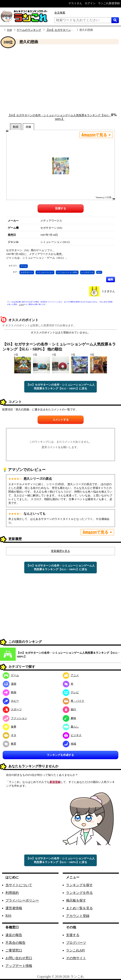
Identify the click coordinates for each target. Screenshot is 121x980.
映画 (10, 692)
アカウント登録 (78, 916)
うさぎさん (108, 291)
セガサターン (27, 272)
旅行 (69, 709)
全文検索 (60, 13)
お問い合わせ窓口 (19, 958)
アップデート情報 (19, 966)
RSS (8, 916)
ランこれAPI (75, 950)
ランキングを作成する (60, 755)
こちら (21, 304)
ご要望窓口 (14, 950)
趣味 (69, 718)
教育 (10, 744)
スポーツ (12, 709)
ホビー (11, 701)
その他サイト (76, 958)
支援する (73, 935)
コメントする (61, 420)
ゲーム (24, 266)
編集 (111, 279)
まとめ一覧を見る (79, 908)
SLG (99, 272)
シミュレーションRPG (67, 272)
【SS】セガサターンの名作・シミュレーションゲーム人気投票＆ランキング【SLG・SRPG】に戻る (60, 387)
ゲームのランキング (29, 30)
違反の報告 (14, 935)
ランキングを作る (79, 893)
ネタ (10, 735)
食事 (10, 727)
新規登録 (55, 782)
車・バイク (74, 701)
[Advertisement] (60, 79)
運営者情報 (14, 908)
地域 (69, 744)
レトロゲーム (87, 272)
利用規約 (12, 893)
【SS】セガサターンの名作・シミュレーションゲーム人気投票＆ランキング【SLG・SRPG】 (68, 655)
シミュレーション (45, 272)
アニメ (71, 675)
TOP (9, 30)
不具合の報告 (15, 943)
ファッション (15, 718)
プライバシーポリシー (22, 900)
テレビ (71, 692)
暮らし (71, 727)
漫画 (10, 684)
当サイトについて (19, 885)
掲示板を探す (76, 900)
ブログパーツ (76, 943)
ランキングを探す (79, 885)
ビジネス (72, 735)
